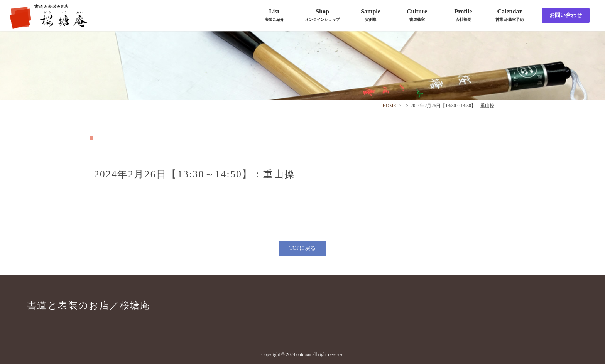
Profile (463, 15)
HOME (389, 106)
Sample (371, 15)
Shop (323, 15)
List (274, 15)
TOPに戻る (302, 248)
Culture (417, 15)
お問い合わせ (566, 15)
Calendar (510, 15)
